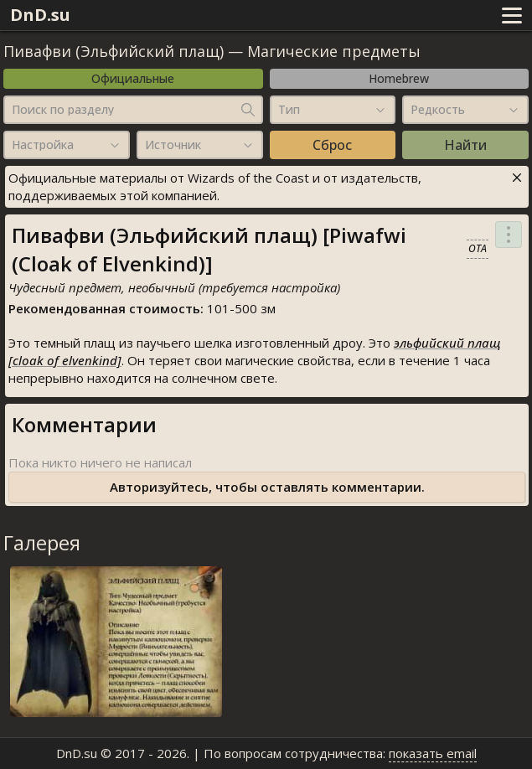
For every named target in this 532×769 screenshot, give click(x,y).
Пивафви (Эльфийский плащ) (114, 51)
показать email (433, 753)
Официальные (133, 78)
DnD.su (40, 15)
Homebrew (399, 78)
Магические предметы (334, 51)
